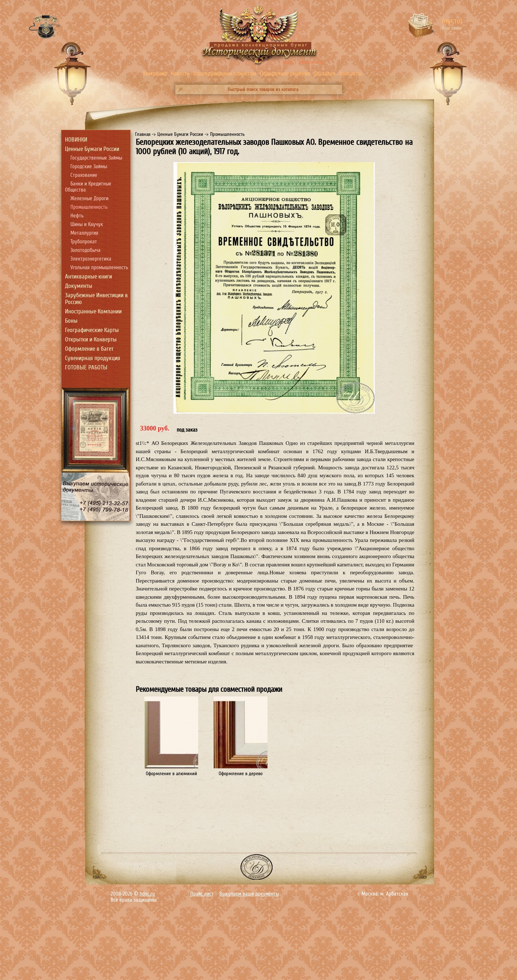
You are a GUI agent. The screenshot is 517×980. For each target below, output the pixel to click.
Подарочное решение (285, 73)
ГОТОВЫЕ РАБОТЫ (86, 367)
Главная (143, 134)
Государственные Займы (96, 158)
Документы (79, 286)
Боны (71, 321)
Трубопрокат (84, 242)
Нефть (77, 216)
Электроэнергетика (91, 259)
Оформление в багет (89, 349)
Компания (155, 73)
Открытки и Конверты (91, 339)
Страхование (84, 175)
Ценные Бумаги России (92, 149)
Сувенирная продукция (93, 358)
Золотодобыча (85, 250)
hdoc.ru (147, 894)
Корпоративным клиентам (225, 73)
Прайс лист (202, 894)
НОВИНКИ (76, 140)
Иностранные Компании (93, 311)
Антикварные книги (89, 277)
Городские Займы (89, 167)
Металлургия (84, 233)
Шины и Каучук (87, 224)
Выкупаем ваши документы (249, 894)
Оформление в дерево (241, 774)
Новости (180, 73)
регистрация (311, 62)
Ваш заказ (452, 28)
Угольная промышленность (99, 268)
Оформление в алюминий (171, 774)
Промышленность (89, 207)
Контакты (351, 73)
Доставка (325, 73)
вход (287, 62)
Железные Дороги (89, 199)
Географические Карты (92, 330)
